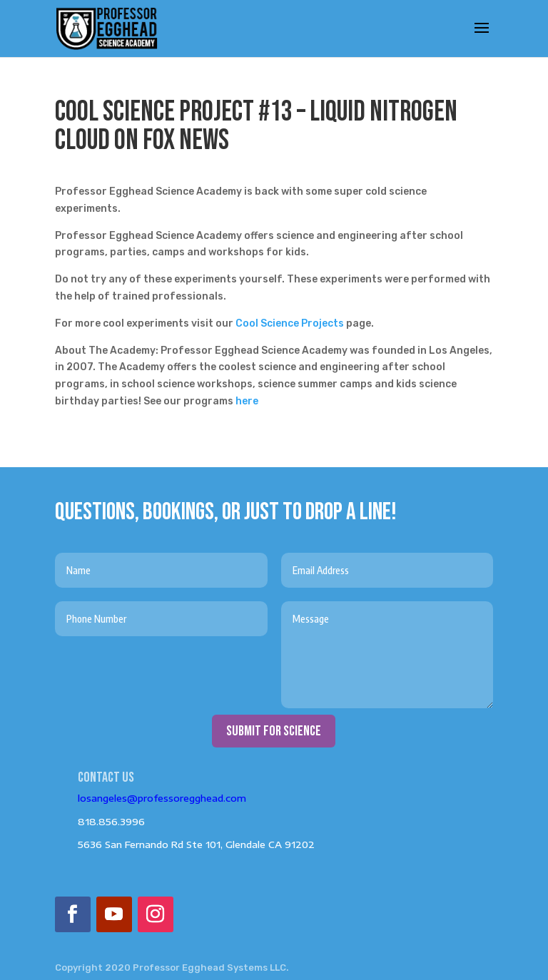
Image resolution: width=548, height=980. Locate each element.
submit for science (274, 731)
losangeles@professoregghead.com (162, 798)
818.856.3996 (111, 822)
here (247, 401)
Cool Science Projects (290, 323)
